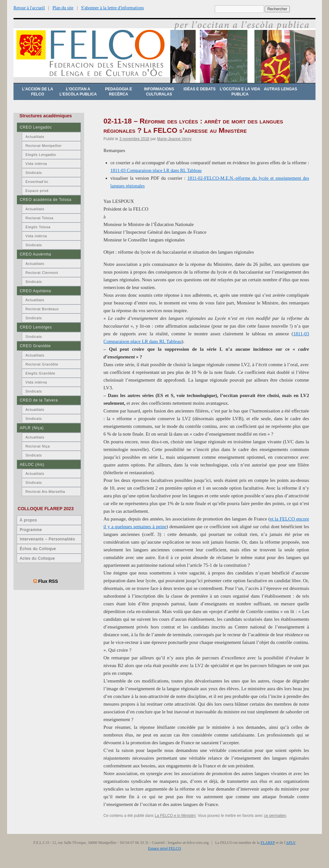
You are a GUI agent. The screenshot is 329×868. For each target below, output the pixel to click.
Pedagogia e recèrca (119, 92)
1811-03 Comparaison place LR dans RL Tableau (156, 170)
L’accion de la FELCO (38, 92)
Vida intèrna (36, 164)
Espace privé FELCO (165, 848)
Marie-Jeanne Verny (174, 139)
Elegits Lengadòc (41, 155)
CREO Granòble (35, 346)
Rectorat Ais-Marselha (45, 492)
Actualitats (35, 137)
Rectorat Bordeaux (42, 309)
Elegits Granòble (40, 373)
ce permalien (275, 816)
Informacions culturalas (159, 92)
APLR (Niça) (32, 428)
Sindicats (34, 173)
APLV (291, 843)
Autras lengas (280, 89)
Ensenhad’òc (37, 182)
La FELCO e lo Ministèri (175, 816)
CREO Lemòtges (36, 327)
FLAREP (268, 843)
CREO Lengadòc (36, 127)
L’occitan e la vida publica (240, 92)
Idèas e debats (200, 89)
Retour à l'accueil (29, 8)
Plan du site (63, 8)
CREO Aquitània (35, 291)
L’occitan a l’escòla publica (78, 92)
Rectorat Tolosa (39, 218)
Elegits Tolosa (38, 227)
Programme (31, 530)
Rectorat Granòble (42, 364)
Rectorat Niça (38, 446)
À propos (28, 520)
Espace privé (37, 191)
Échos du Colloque (38, 549)
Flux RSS (48, 581)
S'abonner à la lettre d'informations (112, 8)
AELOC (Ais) (32, 465)
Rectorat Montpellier (44, 146)
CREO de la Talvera (39, 400)
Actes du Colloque (37, 558)
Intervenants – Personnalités (47, 539)
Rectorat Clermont (42, 273)
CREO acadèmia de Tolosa (45, 200)
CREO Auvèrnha (35, 254)
